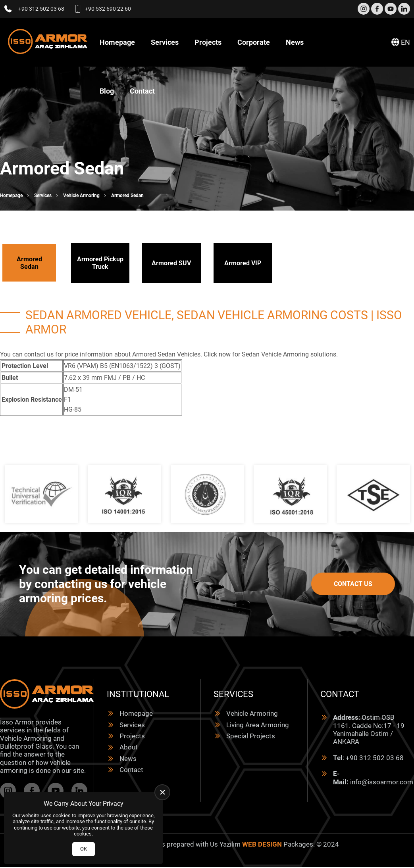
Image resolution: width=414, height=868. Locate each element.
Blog (107, 91)
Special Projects (251, 736)
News (295, 42)
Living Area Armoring (258, 725)
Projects (208, 42)
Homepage (117, 42)
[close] (162, 792)
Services (165, 42)
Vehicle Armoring (81, 195)
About (129, 747)
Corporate (254, 42)
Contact (142, 91)
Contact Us (353, 584)
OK (84, 849)
